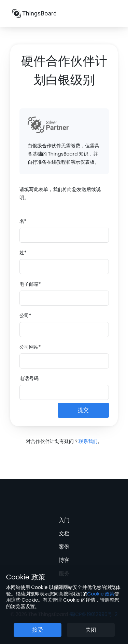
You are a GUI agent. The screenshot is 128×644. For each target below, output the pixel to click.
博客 (64, 560)
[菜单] (114, 14)
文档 (64, 533)
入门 (64, 520)
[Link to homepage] (34, 13)
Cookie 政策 (26, 577)
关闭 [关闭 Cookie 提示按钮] (91, 630)
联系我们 (88, 441)
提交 (83, 410)
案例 (64, 547)
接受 (38, 630)
